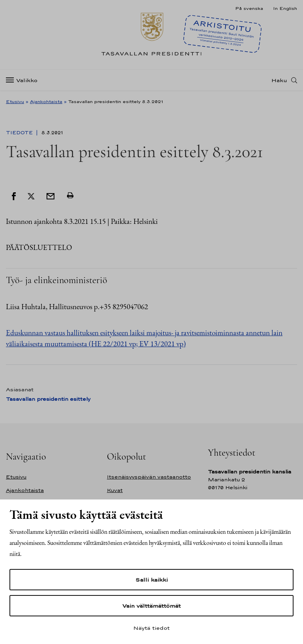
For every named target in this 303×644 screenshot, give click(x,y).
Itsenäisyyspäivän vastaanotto (149, 477)
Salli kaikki (151, 580)
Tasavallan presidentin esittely (48, 399)
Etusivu (15, 101)
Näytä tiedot (151, 628)
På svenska (249, 8)
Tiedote (20, 133)
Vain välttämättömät (151, 606)
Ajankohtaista (46, 101)
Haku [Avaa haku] (279, 80)
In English (285, 8)
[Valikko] (24, 80)
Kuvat (115, 490)
